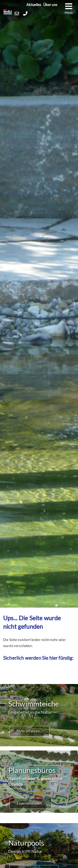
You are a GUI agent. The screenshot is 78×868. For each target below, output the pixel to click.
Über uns (50, 5)
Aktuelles (34, 5)
